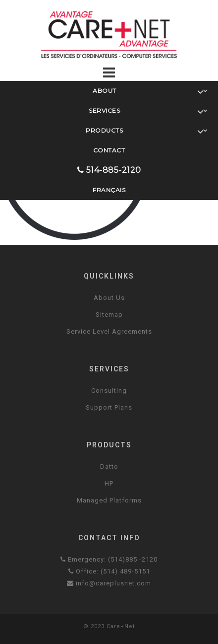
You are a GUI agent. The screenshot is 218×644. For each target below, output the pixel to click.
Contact (109, 150)
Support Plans (109, 407)
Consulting (109, 391)
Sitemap (109, 315)
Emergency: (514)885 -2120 (109, 559)
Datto (109, 466)
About (150, 91)
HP (109, 483)
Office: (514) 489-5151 (109, 571)
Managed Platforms (109, 500)
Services (148, 111)
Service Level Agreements (109, 331)
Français (109, 190)
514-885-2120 (109, 170)
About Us (109, 298)
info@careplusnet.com (109, 583)
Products (147, 131)
